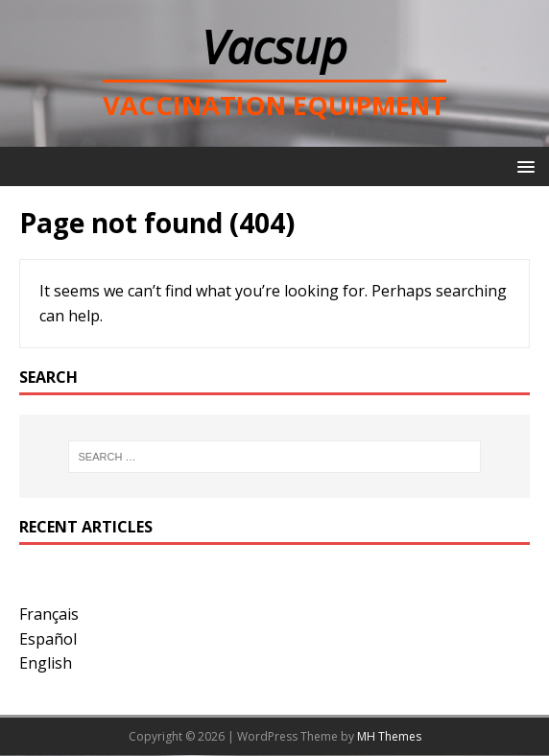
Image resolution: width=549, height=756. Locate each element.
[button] (523, 165)
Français (49, 614)
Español (48, 639)
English (46, 663)
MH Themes (389, 736)
